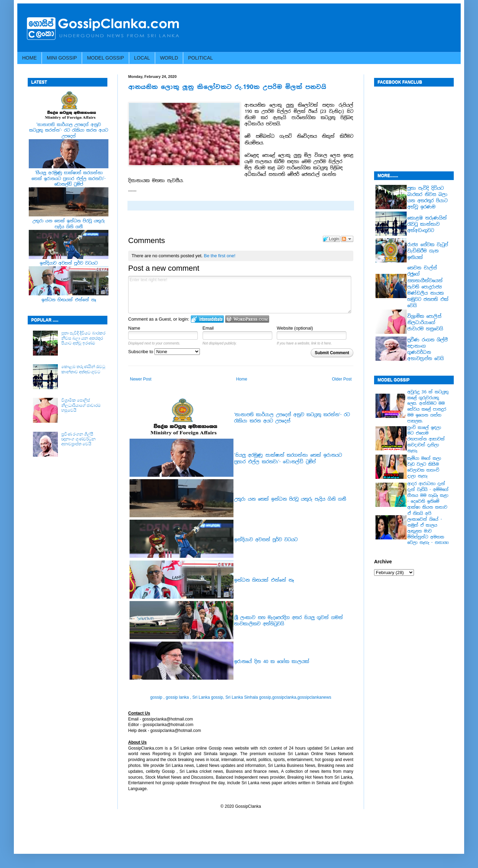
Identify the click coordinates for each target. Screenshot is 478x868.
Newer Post (141, 379)
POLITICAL (201, 58)
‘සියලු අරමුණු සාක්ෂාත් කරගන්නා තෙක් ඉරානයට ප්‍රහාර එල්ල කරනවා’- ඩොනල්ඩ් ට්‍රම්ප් (288, 458)
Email (208, 328)
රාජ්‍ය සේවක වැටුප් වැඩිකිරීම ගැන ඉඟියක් (428, 251)
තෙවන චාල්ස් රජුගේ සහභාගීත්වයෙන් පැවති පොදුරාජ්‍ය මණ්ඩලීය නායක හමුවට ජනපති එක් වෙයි (428, 287)
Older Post (342, 379)
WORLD (169, 58)
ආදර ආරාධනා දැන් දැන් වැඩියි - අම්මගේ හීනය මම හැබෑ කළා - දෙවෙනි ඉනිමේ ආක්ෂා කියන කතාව (428, 495)
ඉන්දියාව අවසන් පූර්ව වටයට (266, 540)
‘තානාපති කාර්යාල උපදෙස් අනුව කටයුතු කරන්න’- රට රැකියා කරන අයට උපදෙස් (69, 131)
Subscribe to (164, 352)
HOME (29, 58)
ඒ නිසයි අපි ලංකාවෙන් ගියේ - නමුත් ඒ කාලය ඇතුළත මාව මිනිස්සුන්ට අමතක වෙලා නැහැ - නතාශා (428, 528)
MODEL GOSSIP (105, 58)
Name (134, 328)
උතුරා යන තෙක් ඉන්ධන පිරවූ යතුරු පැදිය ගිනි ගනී (290, 499)
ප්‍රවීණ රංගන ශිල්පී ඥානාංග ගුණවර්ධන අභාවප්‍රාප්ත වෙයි (78, 439)
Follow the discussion (347, 239)
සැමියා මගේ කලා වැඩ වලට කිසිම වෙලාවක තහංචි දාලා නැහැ (424, 467)
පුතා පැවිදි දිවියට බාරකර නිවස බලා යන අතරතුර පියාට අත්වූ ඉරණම (83, 338)
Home (242, 379)
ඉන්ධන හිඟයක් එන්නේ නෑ (264, 580)
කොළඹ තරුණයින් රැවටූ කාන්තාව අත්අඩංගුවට (83, 369)
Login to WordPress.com (247, 319)
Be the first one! (220, 256)
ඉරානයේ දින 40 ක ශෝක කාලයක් (272, 661)
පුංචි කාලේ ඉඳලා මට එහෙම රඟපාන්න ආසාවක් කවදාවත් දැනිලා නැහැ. (426, 439)
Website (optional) (295, 328)
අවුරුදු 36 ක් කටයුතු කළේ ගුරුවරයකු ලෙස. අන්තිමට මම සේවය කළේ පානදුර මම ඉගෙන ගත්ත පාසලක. (428, 406)
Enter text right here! (240, 295)
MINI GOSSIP (62, 58)
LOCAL (142, 58)
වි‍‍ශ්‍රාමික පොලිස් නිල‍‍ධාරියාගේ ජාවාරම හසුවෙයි (81, 405)
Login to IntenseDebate (207, 319)
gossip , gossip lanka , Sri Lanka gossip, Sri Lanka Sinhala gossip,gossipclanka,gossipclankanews (241, 697)
